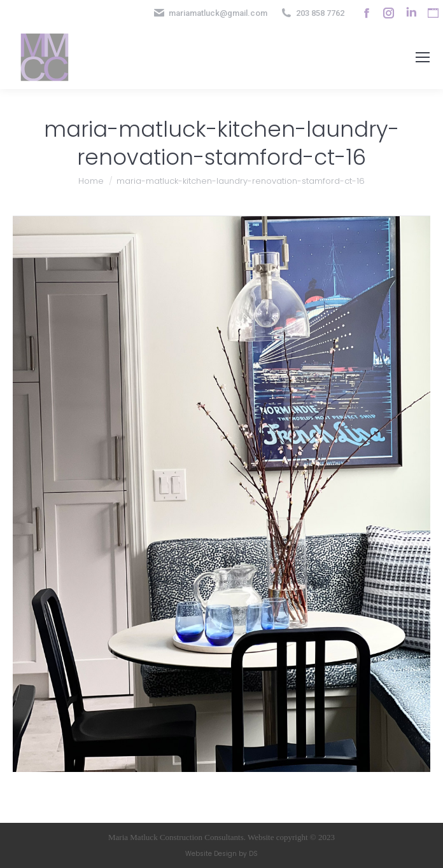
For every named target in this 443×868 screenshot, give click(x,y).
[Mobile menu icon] (423, 57)
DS (253, 854)
